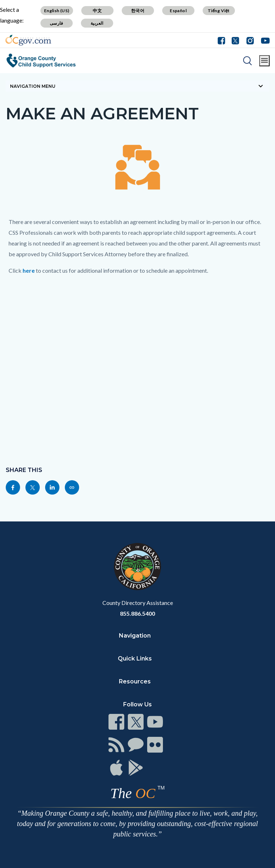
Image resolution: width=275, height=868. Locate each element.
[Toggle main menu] (264, 61)
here (29, 270)
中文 (97, 11)
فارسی (57, 23)
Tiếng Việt (219, 11)
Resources (135, 681)
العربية (97, 23)
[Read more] (28, 40)
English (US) (57, 11)
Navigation (135, 636)
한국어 (138, 11)
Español (178, 11)
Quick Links (135, 659)
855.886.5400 (137, 613)
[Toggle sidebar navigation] (137, 86)
